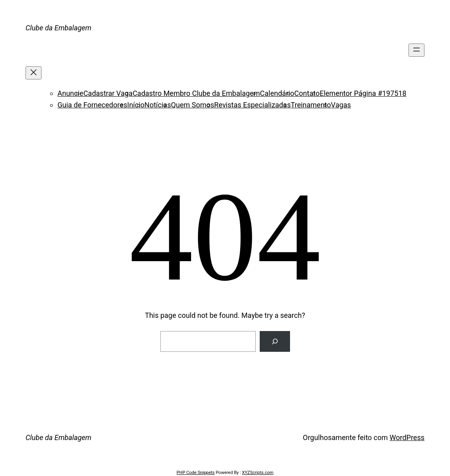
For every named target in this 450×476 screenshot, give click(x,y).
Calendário (277, 93)
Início (136, 105)
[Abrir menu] (416, 50)
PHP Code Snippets (196, 473)
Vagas (341, 105)
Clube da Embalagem (58, 28)
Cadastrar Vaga (108, 93)
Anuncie (70, 93)
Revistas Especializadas (253, 105)
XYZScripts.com (258, 473)
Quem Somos (192, 105)
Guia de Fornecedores (92, 105)
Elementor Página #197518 (363, 93)
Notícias (158, 105)
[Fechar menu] (34, 73)
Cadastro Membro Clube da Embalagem (196, 93)
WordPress (407, 437)
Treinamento (311, 105)
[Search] (275, 341)
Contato (307, 93)
